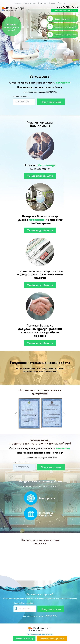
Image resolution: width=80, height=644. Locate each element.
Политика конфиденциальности (40, 634)
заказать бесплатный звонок (65, 11)
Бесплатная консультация (52, 639)
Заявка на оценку (24, 639)
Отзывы (52, 3)
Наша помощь (30, 3)
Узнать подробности (40, 176)
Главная (18, 3)
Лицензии (42, 3)
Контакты (62, 3)
